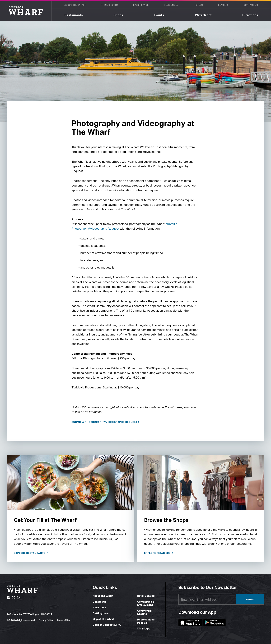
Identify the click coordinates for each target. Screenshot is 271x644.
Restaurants (74, 15)
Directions (250, 15)
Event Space (141, 5)
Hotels (198, 5)
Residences (171, 5)
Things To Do (109, 5)
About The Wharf (75, 5)
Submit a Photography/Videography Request (104, 422)
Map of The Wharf (103, 619)
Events (159, 15)
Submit (250, 599)
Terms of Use (64, 620)
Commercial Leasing (145, 612)
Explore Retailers (158, 553)
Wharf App (144, 629)
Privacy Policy (46, 620)
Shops (118, 15)
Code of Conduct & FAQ (107, 625)
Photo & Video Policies (146, 621)
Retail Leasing (146, 596)
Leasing (223, 5)
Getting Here (101, 613)
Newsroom (99, 607)
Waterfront (203, 15)
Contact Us (251, 5)
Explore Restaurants (30, 553)
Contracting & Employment (146, 603)
